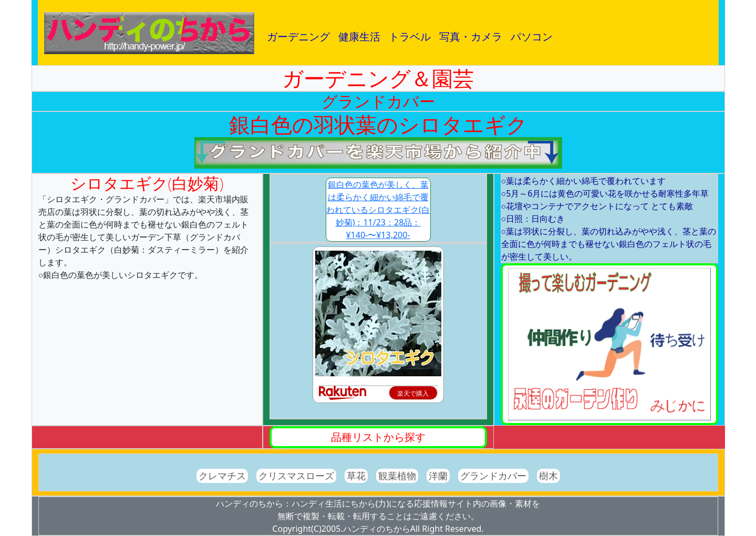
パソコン (532, 37)
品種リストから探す (378, 437)
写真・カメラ (471, 37)
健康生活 (359, 37)
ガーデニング (298, 37)
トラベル (410, 37)
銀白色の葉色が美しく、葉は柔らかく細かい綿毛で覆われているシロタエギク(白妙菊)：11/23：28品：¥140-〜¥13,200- (378, 210)
